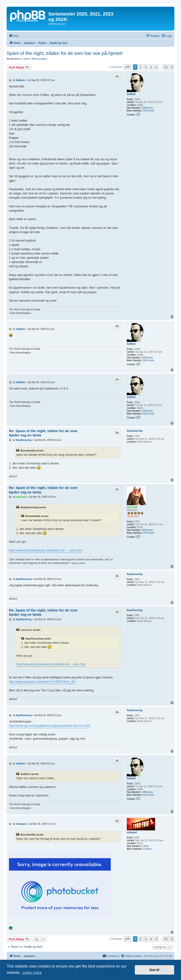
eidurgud (132, 832)
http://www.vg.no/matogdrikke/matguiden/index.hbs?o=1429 (49, 726)
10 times (147, 849)
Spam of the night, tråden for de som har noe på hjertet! (65, 53)
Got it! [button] (155, 970)
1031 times (148, 111)
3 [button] (146, 67)
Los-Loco (132, 507)
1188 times (147, 108)
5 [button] (156, 67)
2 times (145, 846)
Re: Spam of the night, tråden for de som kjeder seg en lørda (43, 433)
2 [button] (140, 67)
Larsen (26, 59)
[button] (127, 67)
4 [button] (151, 67)
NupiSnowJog (135, 431)
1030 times (147, 530)
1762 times (148, 533)
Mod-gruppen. (40, 59)
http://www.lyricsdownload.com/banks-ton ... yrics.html (46, 550)
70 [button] (166, 67)
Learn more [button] (32, 973)
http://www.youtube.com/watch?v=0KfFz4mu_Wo (42, 682)
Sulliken (131, 94)
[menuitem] (14, 36)
